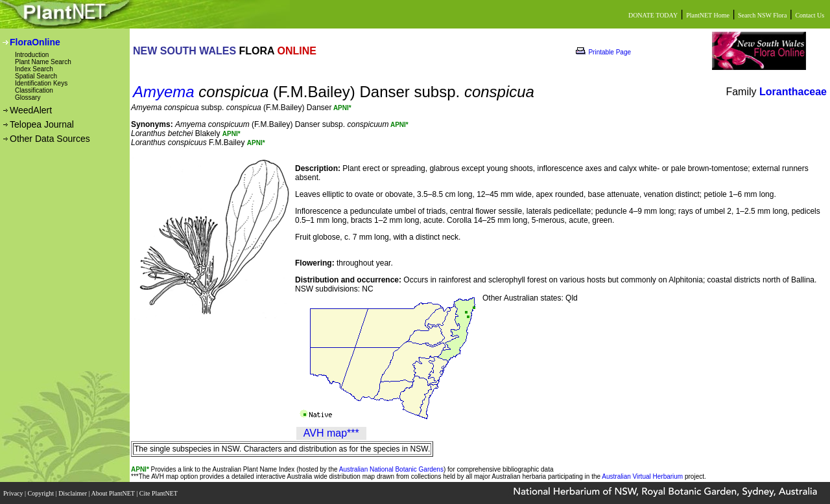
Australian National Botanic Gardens (391, 469)
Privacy (14, 493)
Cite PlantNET (159, 493)
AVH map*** (331, 433)
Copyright (42, 493)
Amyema (164, 92)
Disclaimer (73, 493)
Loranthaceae (793, 92)
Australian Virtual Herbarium (642, 476)
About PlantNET (113, 493)
